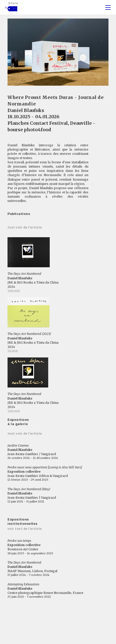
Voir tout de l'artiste (25, 529)
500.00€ (14, 291)
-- (14, 8)
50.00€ (13, 351)
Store (13, 3)
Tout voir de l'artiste (25, 227)
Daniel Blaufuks (26, 110)
